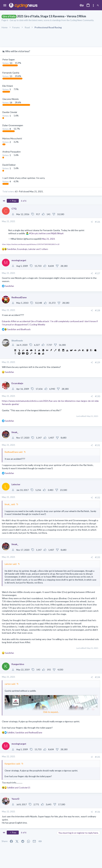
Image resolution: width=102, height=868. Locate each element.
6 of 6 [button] (24, 201)
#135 (98, 757)
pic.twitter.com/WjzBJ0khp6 (49, 233)
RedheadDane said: (14, 452)
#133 (98, 557)
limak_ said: (10, 504)
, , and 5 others (28, 249)
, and (25, 733)
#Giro (32, 233)
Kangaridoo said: (12, 764)
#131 (98, 445)
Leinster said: (11, 564)
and (19, 329)
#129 (98, 362)
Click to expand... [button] (51, 712)
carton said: (10, 684)
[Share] (92, 222)
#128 (98, 310)
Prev (13, 201)
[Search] (98, 5)
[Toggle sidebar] (93, 5)
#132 (98, 498)
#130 (98, 396)
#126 (98, 222)
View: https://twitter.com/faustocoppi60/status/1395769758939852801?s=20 (31, 244)
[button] (5, 5)
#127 (98, 273)
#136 (98, 812)
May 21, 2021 (48, 239)
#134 (98, 677)
